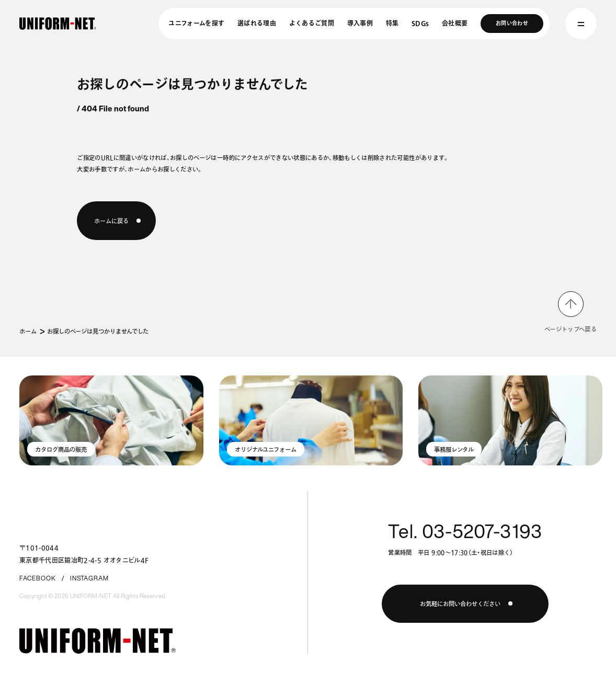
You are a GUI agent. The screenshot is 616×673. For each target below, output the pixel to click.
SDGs (420, 23)
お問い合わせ (512, 23)
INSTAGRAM (89, 578)
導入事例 (360, 23)
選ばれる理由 (257, 23)
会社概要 (455, 23)
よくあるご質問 (312, 23)
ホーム (28, 331)
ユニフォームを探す (196, 23)
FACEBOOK (38, 578)
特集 (392, 23)
